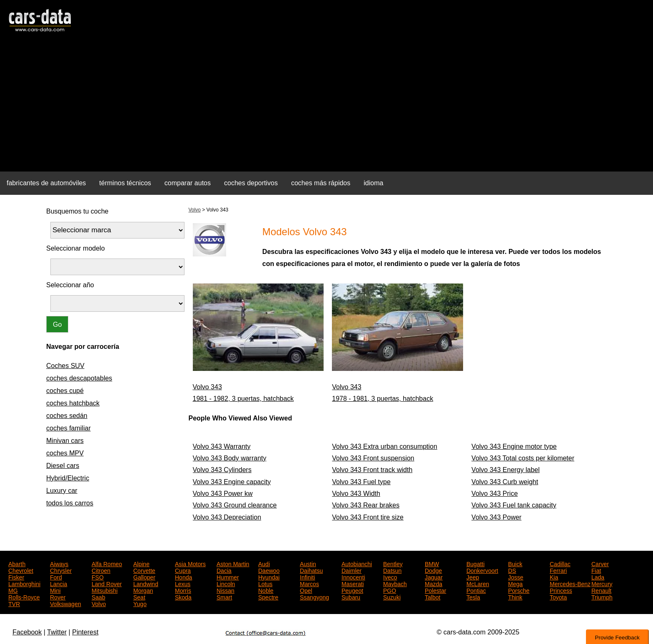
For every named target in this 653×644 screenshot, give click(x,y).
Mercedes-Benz (570, 583)
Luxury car (62, 491)
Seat (139, 597)
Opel (306, 590)
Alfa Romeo (107, 563)
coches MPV (65, 453)
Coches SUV (65, 366)
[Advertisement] (326, 107)
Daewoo (269, 570)
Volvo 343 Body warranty (230, 458)
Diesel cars (63, 466)
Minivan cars (65, 441)
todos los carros (70, 503)
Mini (55, 590)
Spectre (268, 597)
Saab (98, 597)
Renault (601, 590)
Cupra (183, 570)
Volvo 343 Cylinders (222, 470)
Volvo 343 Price (495, 494)
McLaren (478, 583)
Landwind (146, 583)
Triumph (602, 597)
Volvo (195, 210)
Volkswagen (66, 603)
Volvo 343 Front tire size (368, 517)
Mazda (434, 583)
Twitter (57, 632)
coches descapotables (79, 378)
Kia (554, 577)
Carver (600, 563)
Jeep (473, 577)
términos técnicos (125, 183)
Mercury (602, 583)
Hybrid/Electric (68, 478)
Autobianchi (357, 563)
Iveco (390, 577)
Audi (264, 563)
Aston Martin (233, 563)
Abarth (17, 563)
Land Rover (107, 583)
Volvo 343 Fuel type (361, 482)
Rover (58, 597)
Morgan (143, 590)
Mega (515, 583)
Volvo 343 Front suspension (373, 458)
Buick (515, 563)
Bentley (393, 563)
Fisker (16, 577)
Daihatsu (311, 570)
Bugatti (476, 563)
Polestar (435, 590)
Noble (266, 590)
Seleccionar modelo (76, 248)
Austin (308, 563)
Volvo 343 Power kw (223, 494)
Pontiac (476, 590)
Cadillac (560, 563)
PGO (390, 590)
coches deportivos (251, 183)
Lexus (183, 583)
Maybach (395, 583)
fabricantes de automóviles (46, 183)
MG (13, 590)
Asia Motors (190, 563)
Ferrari (558, 570)
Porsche (519, 590)
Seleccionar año (70, 285)
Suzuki (392, 597)
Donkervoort (482, 570)
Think (515, 597)
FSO (98, 577)
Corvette (144, 570)
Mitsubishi (105, 590)
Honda (183, 577)
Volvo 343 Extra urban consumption (385, 446)
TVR (14, 603)
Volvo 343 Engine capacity (232, 482)
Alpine (141, 563)
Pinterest (85, 632)
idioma (373, 183)
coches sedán (67, 416)
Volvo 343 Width (356, 494)
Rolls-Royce (24, 597)
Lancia (59, 583)
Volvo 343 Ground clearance (235, 505)
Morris (183, 590)
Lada (598, 577)
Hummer (228, 577)
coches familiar (69, 428)
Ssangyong (314, 597)
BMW (432, 563)
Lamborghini (24, 583)
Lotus (265, 583)
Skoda (183, 597)
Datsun (392, 570)
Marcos (309, 583)
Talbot (432, 597)
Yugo (140, 603)
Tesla (473, 597)
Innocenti (353, 577)
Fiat (596, 570)
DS (512, 570)
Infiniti (308, 577)
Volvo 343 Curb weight (505, 482)
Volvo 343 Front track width (372, 470)
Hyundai (269, 577)
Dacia (224, 570)
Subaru (351, 597)
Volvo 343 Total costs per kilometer (523, 458)
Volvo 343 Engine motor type (514, 446)
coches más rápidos (321, 183)
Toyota (558, 597)
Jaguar (434, 577)
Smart (224, 597)
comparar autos (188, 183)
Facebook (27, 632)
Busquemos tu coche (77, 211)
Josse (516, 577)
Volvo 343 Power (496, 517)
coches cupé (65, 391)
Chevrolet (21, 570)
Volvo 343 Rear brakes (366, 505)
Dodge (433, 570)
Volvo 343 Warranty (222, 446)
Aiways (59, 563)
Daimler (351, 570)
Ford (56, 577)
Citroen (101, 570)
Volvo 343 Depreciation (227, 517)
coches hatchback (73, 403)
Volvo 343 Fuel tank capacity (514, 505)
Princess (561, 590)
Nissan (226, 590)
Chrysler (61, 570)
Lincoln (226, 583)
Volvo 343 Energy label (506, 470)
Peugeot (352, 590)
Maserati (353, 583)
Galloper (144, 577)
